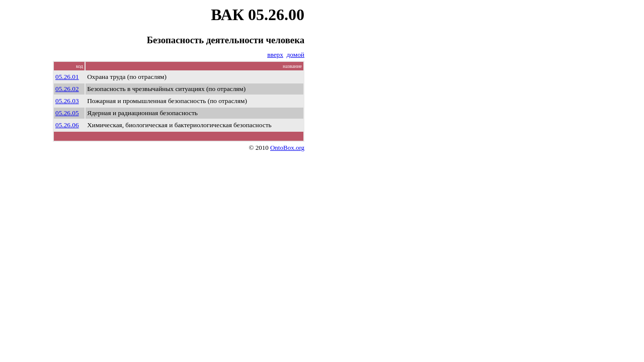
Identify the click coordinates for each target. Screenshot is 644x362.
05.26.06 (67, 125)
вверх (275, 55)
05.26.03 (67, 101)
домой (296, 55)
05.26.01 (67, 77)
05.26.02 (67, 89)
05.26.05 (67, 113)
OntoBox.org (287, 148)
